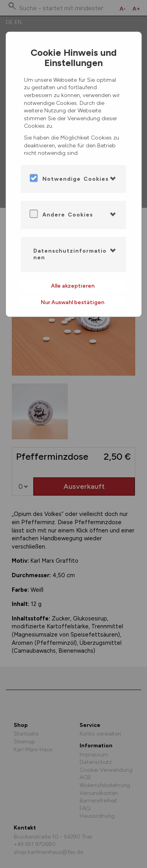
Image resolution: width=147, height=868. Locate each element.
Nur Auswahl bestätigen (73, 302)
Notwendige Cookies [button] (75, 179)
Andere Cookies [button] (68, 215)
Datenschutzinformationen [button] (70, 254)
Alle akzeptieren (73, 286)
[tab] (74, 179)
